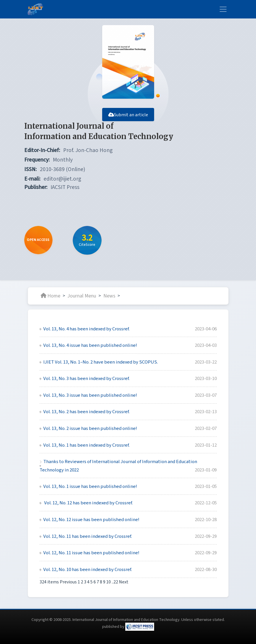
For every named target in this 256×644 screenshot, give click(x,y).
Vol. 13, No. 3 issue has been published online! (90, 395)
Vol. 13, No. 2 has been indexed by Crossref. (86, 412)
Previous (68, 582)
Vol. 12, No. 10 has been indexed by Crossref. (88, 570)
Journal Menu (82, 296)
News (109, 296)
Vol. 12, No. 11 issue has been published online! (91, 553)
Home (51, 296)
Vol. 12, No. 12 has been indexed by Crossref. (88, 503)
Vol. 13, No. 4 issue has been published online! (90, 345)
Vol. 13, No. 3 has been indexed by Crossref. (86, 379)
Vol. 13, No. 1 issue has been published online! (90, 486)
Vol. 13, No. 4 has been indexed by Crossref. (86, 329)
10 (109, 582)
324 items (50, 582)
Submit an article (128, 115)
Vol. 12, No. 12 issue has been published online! (91, 520)
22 (116, 582)
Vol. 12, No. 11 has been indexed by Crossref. (88, 536)
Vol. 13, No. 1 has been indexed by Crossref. (86, 445)
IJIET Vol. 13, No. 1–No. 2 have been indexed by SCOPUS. (101, 362)
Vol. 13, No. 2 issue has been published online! (90, 428)
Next (124, 582)
